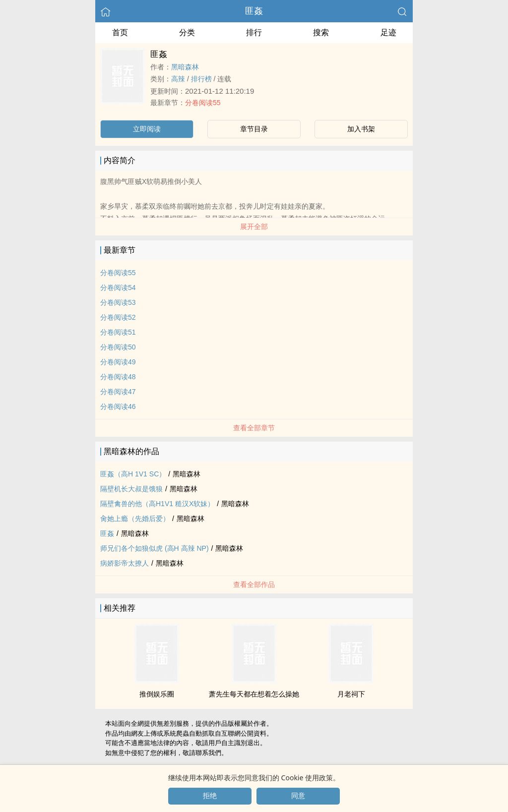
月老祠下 (351, 694)
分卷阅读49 (118, 362)
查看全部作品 (254, 584)
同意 (298, 796)
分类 (187, 32)
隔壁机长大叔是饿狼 (131, 489)
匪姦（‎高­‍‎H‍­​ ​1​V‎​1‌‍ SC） (133, 474)
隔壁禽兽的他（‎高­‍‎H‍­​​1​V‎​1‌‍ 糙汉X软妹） (157, 504)
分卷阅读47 (118, 392)
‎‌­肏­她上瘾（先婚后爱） (135, 519)
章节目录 (254, 129)
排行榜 (201, 79)
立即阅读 (147, 129)
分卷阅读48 (118, 377)
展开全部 (254, 227)
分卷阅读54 (118, 288)
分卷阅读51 (118, 332)
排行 (254, 32)
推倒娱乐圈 (157, 694)
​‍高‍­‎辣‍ (178, 79)
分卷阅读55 (203, 103)
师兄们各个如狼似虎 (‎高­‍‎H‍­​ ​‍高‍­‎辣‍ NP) (155, 548)
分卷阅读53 (118, 302)
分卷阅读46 (118, 406)
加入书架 (361, 129)
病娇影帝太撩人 (125, 563)
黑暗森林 (185, 67)
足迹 (388, 32)
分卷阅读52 (118, 317)
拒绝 (210, 796)
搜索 (321, 32)
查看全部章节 (254, 428)
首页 (120, 32)
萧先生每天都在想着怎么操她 (254, 694)
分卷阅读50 (118, 347)
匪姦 (254, 11)
